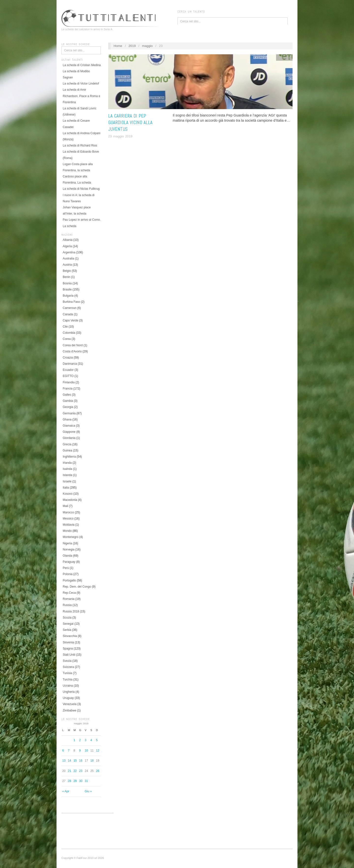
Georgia (68, 407)
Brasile (67, 289)
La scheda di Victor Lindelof (81, 84)
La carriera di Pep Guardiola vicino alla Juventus (130, 123)
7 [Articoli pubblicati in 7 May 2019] (69, 751)
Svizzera (68, 667)
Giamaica (69, 426)
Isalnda (67, 469)
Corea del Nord (73, 345)
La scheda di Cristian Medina (82, 65)
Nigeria (67, 543)
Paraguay (69, 562)
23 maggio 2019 (120, 136)
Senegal (68, 624)
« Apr (66, 791)
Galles (67, 395)
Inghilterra (69, 457)
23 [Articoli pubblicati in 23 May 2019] (81, 771)
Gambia (68, 401)
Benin (66, 277)
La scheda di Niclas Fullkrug (81, 189)
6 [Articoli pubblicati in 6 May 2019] (63, 751)
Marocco (68, 512)
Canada (68, 314)
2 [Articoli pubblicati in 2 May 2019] (80, 740)
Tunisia (67, 673)
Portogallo (69, 580)
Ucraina (68, 686)
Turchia (68, 680)
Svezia (67, 661)
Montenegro (71, 537)
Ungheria (69, 692)
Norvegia (69, 550)
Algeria (67, 246)
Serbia (67, 630)
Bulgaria (68, 296)
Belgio (67, 271)
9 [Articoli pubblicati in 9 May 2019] (80, 751)
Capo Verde (70, 320)
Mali (65, 506)
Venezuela (70, 704)
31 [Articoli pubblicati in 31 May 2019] (86, 781)
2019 (132, 46)
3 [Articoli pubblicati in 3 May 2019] (86, 740)
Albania (68, 240)
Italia (66, 488)
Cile (65, 327)
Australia (68, 259)
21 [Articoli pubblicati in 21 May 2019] (69, 771)
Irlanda (67, 463)
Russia (67, 605)
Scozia (67, 618)
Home (118, 46)
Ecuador (68, 370)
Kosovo (68, 494)
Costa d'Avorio (72, 351)
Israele (67, 481)
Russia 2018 (71, 611)
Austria (67, 265)
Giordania (69, 438)
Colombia (69, 333)
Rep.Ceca (69, 593)
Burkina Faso (71, 302)
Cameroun (70, 308)
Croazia (68, 358)
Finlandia (69, 382)
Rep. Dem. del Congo (77, 587)
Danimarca (70, 364)
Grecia (67, 444)
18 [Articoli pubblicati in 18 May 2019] (92, 761)
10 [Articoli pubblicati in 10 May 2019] (86, 751)
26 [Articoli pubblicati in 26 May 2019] (97, 771)
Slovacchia (70, 636)
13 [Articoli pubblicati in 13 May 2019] (64, 761)
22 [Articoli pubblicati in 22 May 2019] (75, 771)
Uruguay (68, 698)
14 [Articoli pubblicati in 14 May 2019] (69, 761)
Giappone (69, 432)
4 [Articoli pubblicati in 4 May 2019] (91, 740)
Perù (66, 568)
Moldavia (69, 525)
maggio (147, 46)
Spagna (68, 649)
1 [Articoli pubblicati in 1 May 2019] (74, 740)
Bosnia (67, 283)
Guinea (67, 450)
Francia (68, 389)
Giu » (88, 791)
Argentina (69, 252)
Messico (68, 519)
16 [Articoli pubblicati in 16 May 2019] (81, 761)
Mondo (67, 531)
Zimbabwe (69, 710)
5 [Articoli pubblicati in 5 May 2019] (97, 740)
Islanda (67, 475)
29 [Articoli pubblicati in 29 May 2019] (75, 781)
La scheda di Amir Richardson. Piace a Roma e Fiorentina (81, 96)
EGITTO (68, 376)
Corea (67, 339)
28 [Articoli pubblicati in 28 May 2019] (69, 781)
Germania (69, 413)
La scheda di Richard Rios (80, 145)
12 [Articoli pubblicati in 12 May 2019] (97, 751)
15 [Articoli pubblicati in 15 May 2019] (75, 761)
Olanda (67, 556)
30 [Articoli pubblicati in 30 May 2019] (81, 781)
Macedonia (70, 500)
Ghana (67, 420)
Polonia (68, 574)
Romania (69, 599)
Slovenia (68, 642)
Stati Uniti (69, 655)
